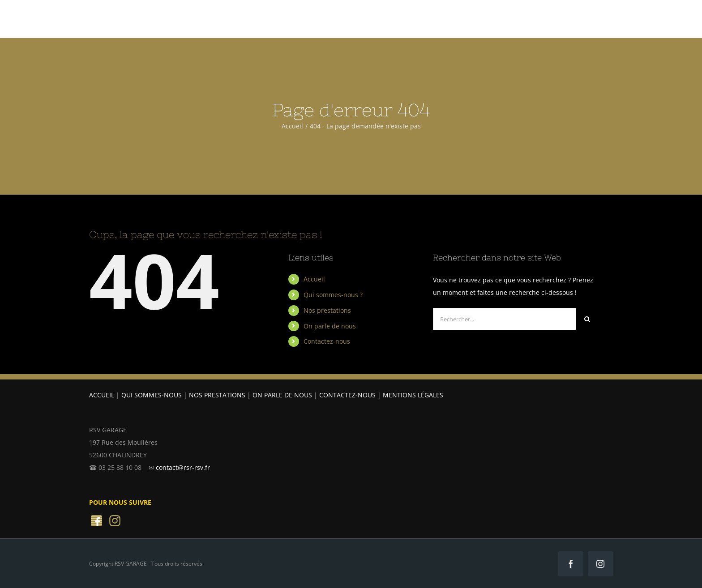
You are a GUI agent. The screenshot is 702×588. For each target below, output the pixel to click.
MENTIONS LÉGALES (413, 395)
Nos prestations (327, 310)
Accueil (314, 279)
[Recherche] (587, 319)
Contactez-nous (327, 341)
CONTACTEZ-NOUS (347, 395)
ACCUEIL (102, 395)
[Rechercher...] (505, 319)
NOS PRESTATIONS (217, 395)
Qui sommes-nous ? (333, 295)
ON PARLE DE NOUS (282, 395)
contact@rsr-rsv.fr (183, 467)
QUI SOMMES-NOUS (152, 395)
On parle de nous (330, 326)
